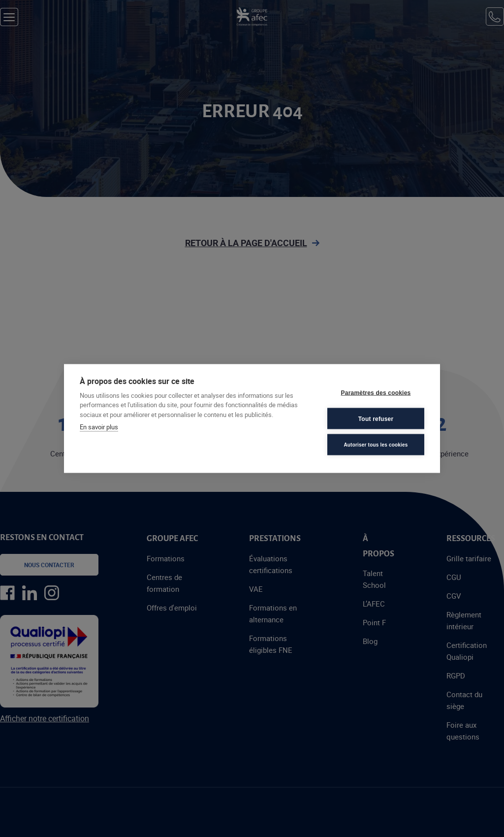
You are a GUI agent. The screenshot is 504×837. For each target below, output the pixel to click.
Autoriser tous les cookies (376, 444)
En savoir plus (99, 427)
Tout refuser (376, 418)
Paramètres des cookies (376, 392)
